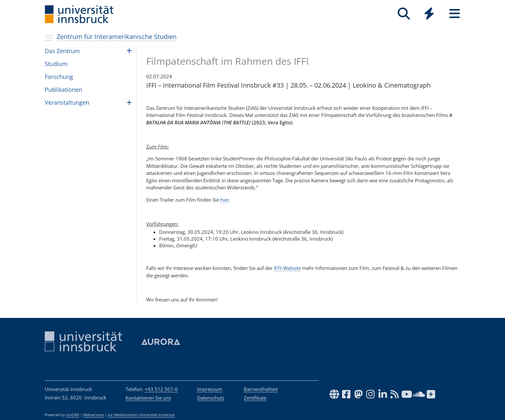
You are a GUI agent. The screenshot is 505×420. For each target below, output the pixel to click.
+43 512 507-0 (161, 389)
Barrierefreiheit (261, 389)
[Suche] (404, 14)
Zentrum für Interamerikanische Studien (117, 37)
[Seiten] (455, 14)
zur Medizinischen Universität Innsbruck (141, 415)
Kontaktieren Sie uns (148, 398)
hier (225, 200)
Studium (56, 64)
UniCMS (73, 415)
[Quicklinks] (429, 14)
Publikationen (63, 90)
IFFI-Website (287, 268)
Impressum (210, 389)
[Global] (429, 14)
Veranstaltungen (67, 102)
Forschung (59, 77)
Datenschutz (211, 398)
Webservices (93, 415)
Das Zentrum (62, 51)
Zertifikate (255, 398)
